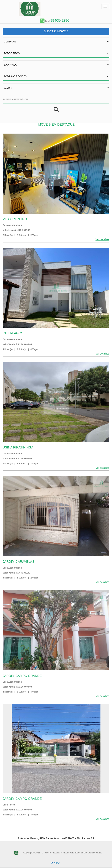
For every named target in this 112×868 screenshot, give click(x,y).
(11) (55, 21)
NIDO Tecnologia (55, 863)
